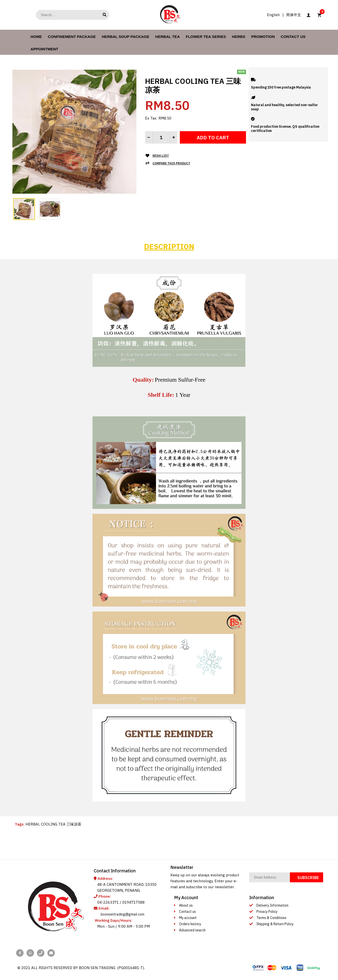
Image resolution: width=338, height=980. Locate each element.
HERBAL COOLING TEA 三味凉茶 (53, 824)
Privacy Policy (267, 912)
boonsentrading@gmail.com (123, 914)
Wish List (161, 156)
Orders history (190, 924)
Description (169, 246)
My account (188, 918)
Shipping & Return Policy (275, 924)
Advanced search (192, 930)
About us (186, 905)
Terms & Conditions (271, 918)
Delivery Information (272, 905)
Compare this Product (171, 163)
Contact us (187, 912)
